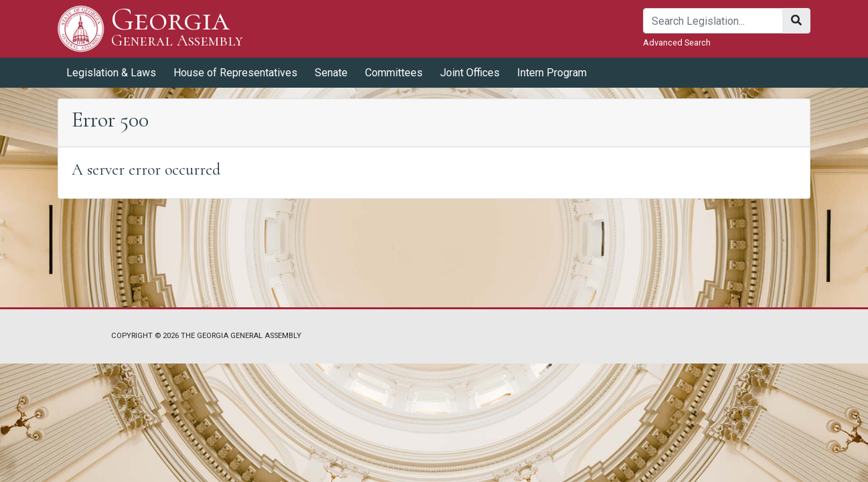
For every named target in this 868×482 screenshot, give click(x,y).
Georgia (177, 28)
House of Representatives (235, 73)
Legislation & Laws (111, 73)
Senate (331, 73)
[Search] (713, 21)
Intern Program (552, 73)
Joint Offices (470, 73)
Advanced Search (677, 43)
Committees (394, 73)
